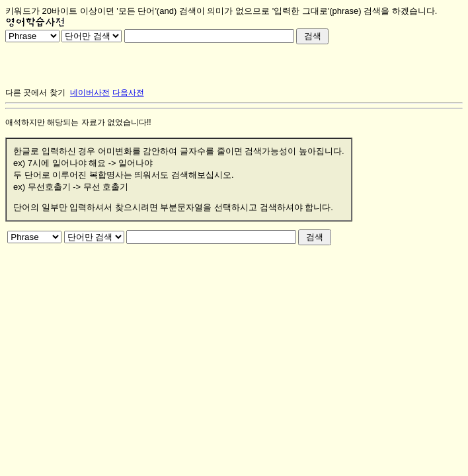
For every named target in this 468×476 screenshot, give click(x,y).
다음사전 (128, 93)
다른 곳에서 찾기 (35, 93)
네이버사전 (90, 93)
